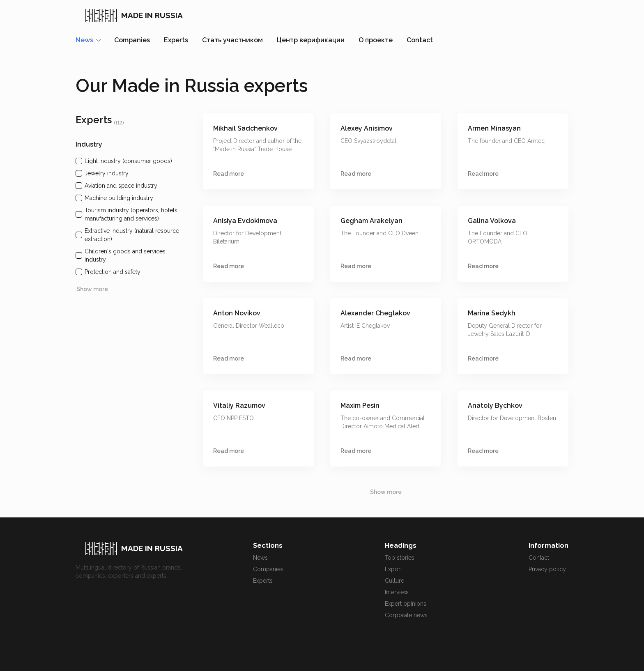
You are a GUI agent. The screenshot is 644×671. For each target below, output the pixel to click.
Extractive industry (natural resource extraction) (132, 235)
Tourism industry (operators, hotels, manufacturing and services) (132, 214)
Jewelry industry (107, 173)
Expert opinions (406, 604)
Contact (420, 40)
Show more (92, 289)
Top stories (400, 558)
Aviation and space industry (121, 186)
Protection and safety (113, 272)
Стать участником (232, 40)
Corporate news (406, 615)
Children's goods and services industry (125, 255)
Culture (394, 581)
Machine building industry (119, 198)
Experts (176, 40)
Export (393, 569)
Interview (397, 592)
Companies (132, 40)
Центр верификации (311, 40)
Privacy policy (547, 569)
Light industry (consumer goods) (128, 161)
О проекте (376, 40)
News (260, 558)
